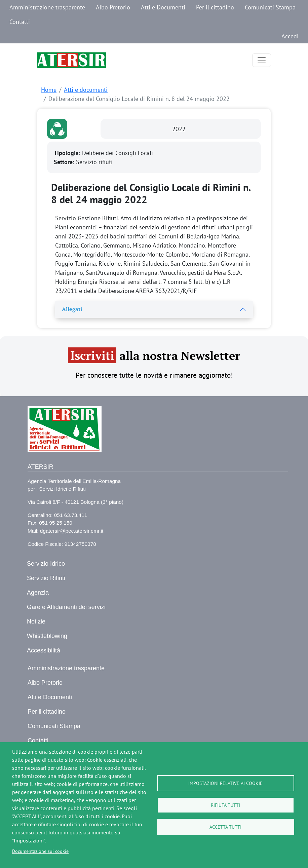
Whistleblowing (47, 636)
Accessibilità (44, 650)
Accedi (290, 36)
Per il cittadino (215, 7)
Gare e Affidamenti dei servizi (66, 607)
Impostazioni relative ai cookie (225, 783)
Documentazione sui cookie (40, 851)
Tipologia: (68, 153)
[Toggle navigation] (262, 60)
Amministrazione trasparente (47, 7)
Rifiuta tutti (225, 805)
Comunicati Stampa (270, 7)
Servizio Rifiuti (46, 578)
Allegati (72, 309)
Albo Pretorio (113, 7)
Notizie (36, 621)
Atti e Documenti (163, 7)
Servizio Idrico (46, 564)
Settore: (65, 162)
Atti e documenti (86, 90)
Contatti (20, 22)
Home (49, 90)
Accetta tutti (225, 827)
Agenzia (38, 593)
